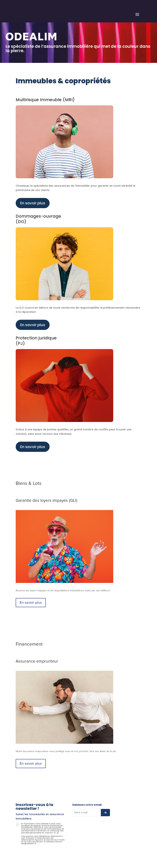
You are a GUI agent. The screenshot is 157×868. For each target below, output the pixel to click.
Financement (29, 644)
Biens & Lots (29, 483)
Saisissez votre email (87, 805)
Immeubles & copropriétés (63, 81)
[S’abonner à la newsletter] (105, 813)
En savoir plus (33, 203)
